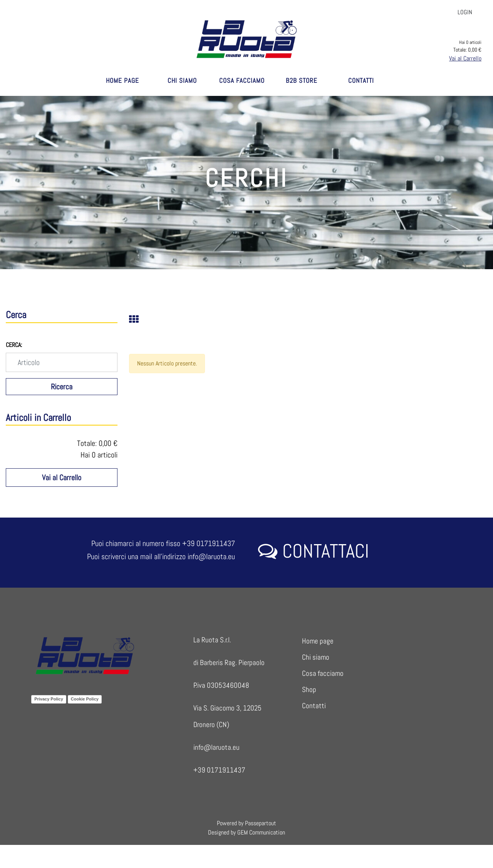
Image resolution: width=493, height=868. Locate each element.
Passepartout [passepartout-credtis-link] (261, 823)
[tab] (138, 320)
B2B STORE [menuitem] (302, 80)
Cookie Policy (85, 699)
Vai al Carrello (465, 58)
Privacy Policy (49, 699)
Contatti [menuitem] (314, 706)
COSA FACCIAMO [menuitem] (242, 80)
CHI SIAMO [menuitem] (182, 80)
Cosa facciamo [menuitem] (323, 673)
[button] (62, 387)
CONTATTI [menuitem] (361, 80)
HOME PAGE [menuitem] (122, 80)
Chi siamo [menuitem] (316, 657)
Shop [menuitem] (309, 690)
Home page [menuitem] (318, 641)
